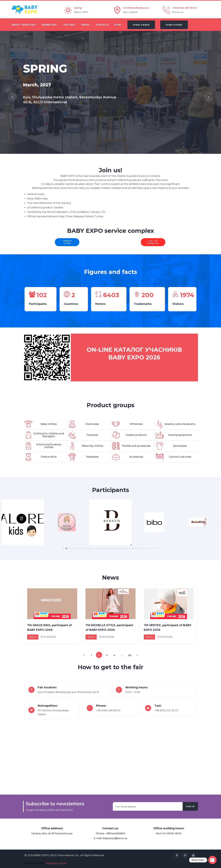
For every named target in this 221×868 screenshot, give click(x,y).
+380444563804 (115, 834)
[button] (64, 548)
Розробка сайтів (56, 863)
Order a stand (67, 242)
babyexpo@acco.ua (115, 838)
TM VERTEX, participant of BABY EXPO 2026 (168, 628)
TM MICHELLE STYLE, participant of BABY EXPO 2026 (109, 628)
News (33, 637)
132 (130, 655)
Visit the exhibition (153, 242)
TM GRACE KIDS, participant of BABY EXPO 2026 (49, 628)
